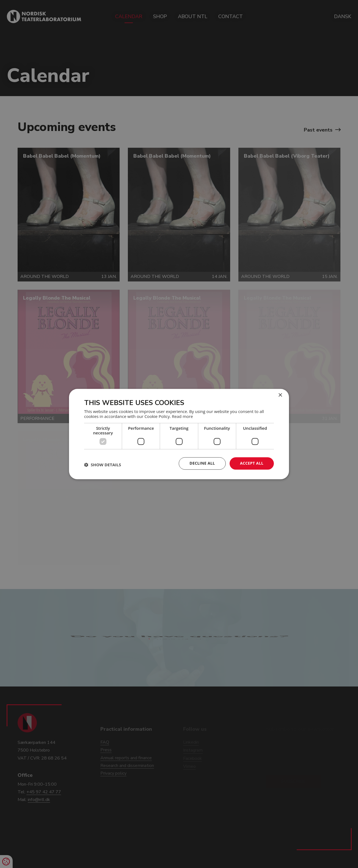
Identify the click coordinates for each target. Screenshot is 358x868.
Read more (182, 416)
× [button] (280, 395)
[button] (103, 465)
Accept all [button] (252, 463)
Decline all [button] (202, 463)
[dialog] (179, 434)
